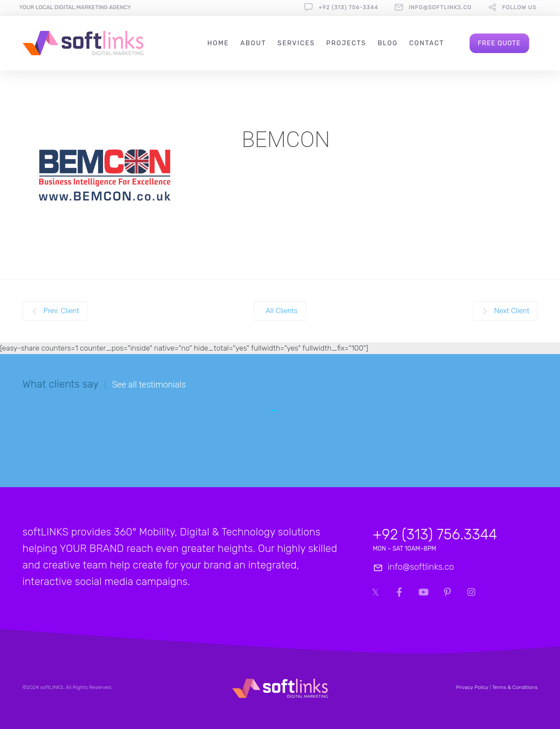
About (253, 43)
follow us (519, 7)
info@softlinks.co (440, 7)
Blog (388, 43)
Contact (427, 43)
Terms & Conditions (515, 687)
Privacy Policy (472, 687)
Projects (346, 43)
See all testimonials (149, 385)
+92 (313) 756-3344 (348, 7)
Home (218, 43)
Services (296, 43)
